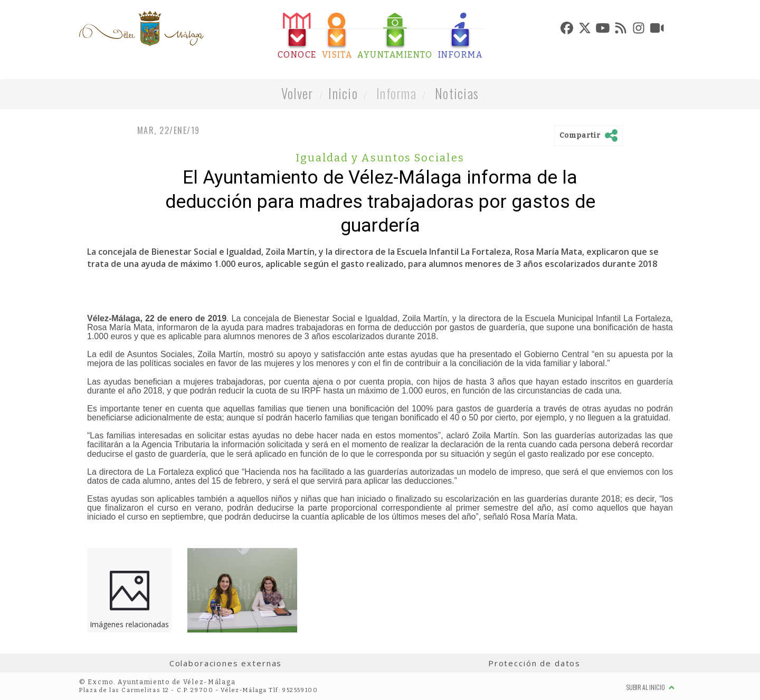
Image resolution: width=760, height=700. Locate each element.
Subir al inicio (651, 687)
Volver (297, 93)
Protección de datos (534, 663)
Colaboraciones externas (226, 663)
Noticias (457, 93)
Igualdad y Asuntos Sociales (380, 158)
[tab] (297, 36)
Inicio (343, 93)
